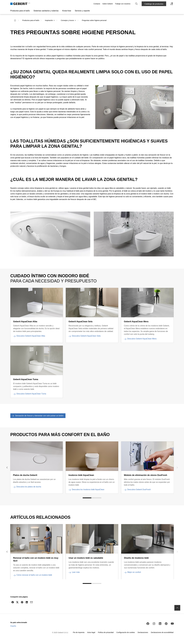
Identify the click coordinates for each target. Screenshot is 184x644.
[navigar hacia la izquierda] (7, 467)
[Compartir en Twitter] (17, 602)
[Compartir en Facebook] (13, 602)
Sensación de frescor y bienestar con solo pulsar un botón (37, 415)
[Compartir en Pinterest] (22, 602)
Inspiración (50, 20)
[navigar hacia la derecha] (177, 467)
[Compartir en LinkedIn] (27, 602)
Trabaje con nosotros (123, 4)
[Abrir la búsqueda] (136, 4)
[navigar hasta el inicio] (177, 608)
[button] (136, 4)
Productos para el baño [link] (31, 20)
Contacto (97, 4)
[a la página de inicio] (15, 20)
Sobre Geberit (108, 4)
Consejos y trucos (68, 20)
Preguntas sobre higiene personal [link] (94, 20)
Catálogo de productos (154, 4)
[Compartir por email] (31, 602)
